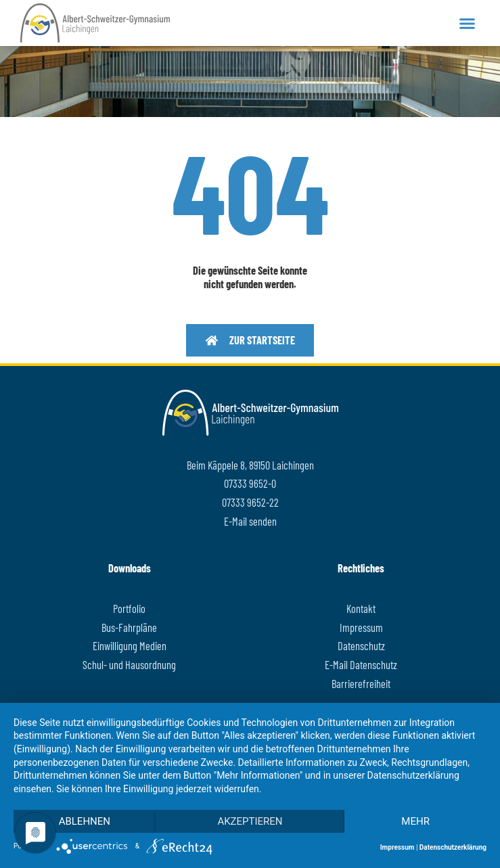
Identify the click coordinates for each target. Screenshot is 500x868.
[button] (467, 23)
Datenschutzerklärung (453, 847)
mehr (415, 821)
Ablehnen (85, 821)
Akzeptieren (250, 821)
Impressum (397, 847)
